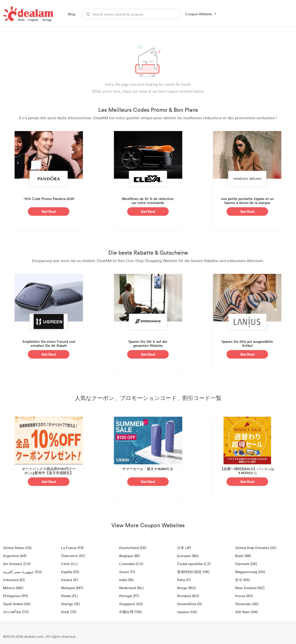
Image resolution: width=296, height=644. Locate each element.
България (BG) (188, 556)
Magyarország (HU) (250, 572)
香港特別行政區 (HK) (193, 572)
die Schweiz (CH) (17, 564)
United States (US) (17, 548)
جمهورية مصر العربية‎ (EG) (22, 572)
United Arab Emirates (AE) (256, 548)
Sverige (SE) (71, 604)
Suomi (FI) (127, 572)
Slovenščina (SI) (190, 604)
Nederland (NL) (131, 588)
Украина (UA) (187, 612)
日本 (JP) (184, 548)
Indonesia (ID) (14, 580)
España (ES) (70, 572)
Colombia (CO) (131, 564)
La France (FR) (72, 548)
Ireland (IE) (70, 580)
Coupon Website (199, 14)
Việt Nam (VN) (247, 612)
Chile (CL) (69, 564)
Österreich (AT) (73, 556)
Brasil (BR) (243, 556)
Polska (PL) (69, 596)
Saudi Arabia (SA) (17, 604)
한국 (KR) (242, 580)
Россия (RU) (244, 596)
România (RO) (188, 596)
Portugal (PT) (129, 596)
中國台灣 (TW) (130, 612)
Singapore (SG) (131, 604)
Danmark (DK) (246, 564)
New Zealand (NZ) (250, 588)
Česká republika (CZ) (194, 564)
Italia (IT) (184, 580)
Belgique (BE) (130, 556)
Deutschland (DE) (133, 548)
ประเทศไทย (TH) (16, 612)
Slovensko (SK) (247, 604)
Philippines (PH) (16, 596)
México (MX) (13, 588)
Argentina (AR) (15, 556)
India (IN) (126, 580)
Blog (72, 14)
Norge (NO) (186, 588)
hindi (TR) (69, 612)
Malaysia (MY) (72, 588)
